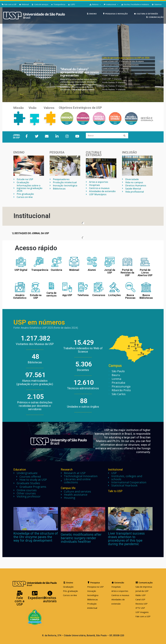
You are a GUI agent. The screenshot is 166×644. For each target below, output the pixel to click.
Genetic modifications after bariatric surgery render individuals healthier (81, 538)
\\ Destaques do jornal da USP (31, 233)
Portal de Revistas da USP (127, 273)
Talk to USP (115, 491)
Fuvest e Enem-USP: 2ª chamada (115, 72)
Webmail (25, 4)
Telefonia (83, 295)
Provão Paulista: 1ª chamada (114, 89)
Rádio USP (141, 595)
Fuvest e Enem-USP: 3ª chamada (115, 68)
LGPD (73, 4)
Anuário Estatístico (20, 296)
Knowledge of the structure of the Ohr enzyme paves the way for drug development (36, 537)
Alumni (92, 270)
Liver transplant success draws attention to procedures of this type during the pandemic (126, 539)
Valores (49, 108)
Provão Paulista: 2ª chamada (114, 86)
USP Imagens (142, 612)
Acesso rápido (36, 248)
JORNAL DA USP (17, 136)
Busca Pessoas (130, 296)
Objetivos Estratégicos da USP (80, 108)
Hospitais (116, 587)
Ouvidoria (56, 270)
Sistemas (158, 4)
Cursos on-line (70, 595)
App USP (67, 295)
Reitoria (95, 4)
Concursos (99, 295)
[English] (164, 5)
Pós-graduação (70, 591)
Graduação (68, 587)
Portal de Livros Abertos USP (145, 273)
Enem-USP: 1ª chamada (112, 79)
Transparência (59, 4)
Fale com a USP (10, 4)
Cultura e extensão (94, 154)
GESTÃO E (147, 118)
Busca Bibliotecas (146, 296)
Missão (19, 108)
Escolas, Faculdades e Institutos (136, 4)
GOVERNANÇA (147, 120)
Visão (33, 108)
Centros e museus (120, 595)
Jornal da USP (110, 271)
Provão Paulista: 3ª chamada (114, 82)
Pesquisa (57, 152)
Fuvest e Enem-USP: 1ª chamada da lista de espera (123, 61)
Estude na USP (36, 296)
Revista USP (141, 604)
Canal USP (140, 599)
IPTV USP (140, 608)
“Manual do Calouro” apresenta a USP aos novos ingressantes (80, 72)
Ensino (19, 152)
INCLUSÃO (129, 152)
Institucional (111, 4)
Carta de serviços (41, 4)
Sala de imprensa (144, 587)
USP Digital (21, 270)
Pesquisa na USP (95, 587)
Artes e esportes (120, 591)
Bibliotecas (93, 599)
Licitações (115, 295)
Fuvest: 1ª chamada (110, 75)
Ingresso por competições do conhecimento (121, 65)
